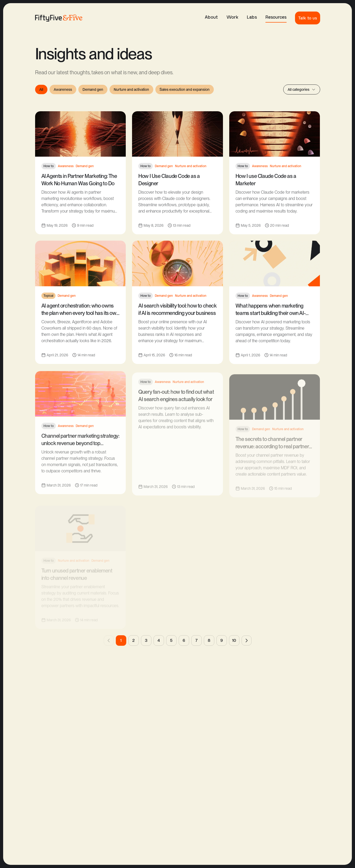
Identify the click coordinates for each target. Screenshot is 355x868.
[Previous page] (109, 641)
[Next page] (247, 641)
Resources (276, 18)
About (211, 17)
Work (232, 17)
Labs (252, 17)
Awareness (63, 89)
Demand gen (93, 89)
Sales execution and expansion (185, 89)
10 (234, 640)
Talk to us (308, 18)
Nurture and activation (131, 89)
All (41, 89)
